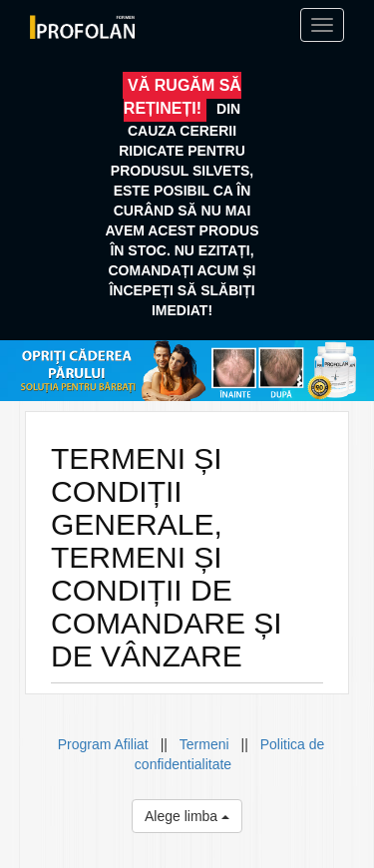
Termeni (204, 744)
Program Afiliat (105, 744)
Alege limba (187, 816)
